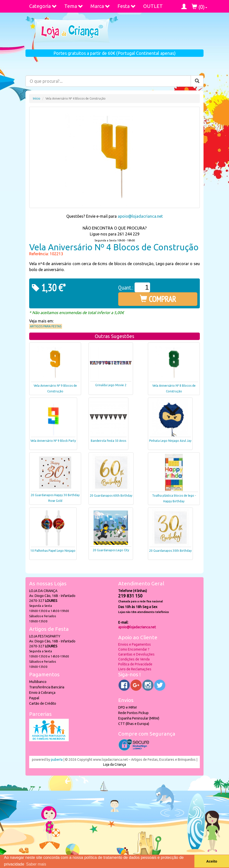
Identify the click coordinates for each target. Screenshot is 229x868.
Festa (127, 6)
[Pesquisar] (197, 81)
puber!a (57, 760)
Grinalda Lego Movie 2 (111, 385)
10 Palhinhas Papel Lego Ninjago (53, 551)
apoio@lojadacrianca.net (140, 216)
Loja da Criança (114, 764)
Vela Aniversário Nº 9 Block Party (53, 441)
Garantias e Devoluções (136, 654)
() (199, 7)
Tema (74, 6)
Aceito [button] (212, 861)
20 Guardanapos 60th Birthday (111, 496)
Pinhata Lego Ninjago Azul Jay (170, 441)
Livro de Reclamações (135, 669)
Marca (100, 6)
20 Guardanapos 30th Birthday (170, 551)
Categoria (43, 6)
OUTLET (153, 6)
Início (37, 98)
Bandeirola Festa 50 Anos (108, 441)
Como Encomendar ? (134, 649)
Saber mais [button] (36, 864)
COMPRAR (158, 299)
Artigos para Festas (46, 326)
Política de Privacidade (135, 664)
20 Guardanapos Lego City (111, 550)
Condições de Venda (134, 659)
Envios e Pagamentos (135, 644)
